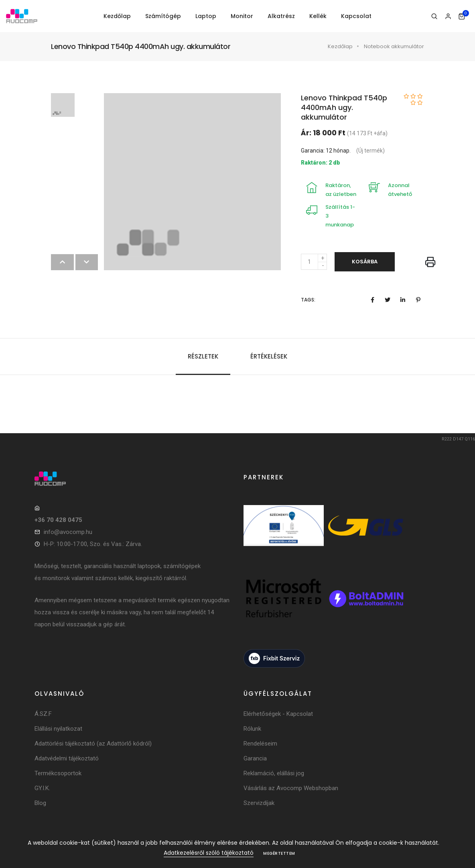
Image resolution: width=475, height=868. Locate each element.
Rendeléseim (260, 744)
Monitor (242, 16)
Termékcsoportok (58, 773)
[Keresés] (434, 16)
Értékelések (269, 356)
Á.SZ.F (43, 714)
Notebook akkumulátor (394, 46)
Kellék (318, 16)
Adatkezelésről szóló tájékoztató (209, 853)
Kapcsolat (356, 16)
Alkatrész (281, 16)
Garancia (255, 758)
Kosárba (365, 262)
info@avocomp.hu (68, 532)
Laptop (206, 16)
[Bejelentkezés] (448, 16)
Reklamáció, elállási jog (274, 773)
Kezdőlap (117, 16)
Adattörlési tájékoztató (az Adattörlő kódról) (93, 744)
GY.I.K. (42, 788)
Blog (40, 803)
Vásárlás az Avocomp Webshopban (291, 788)
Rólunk (252, 729)
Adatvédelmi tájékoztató (67, 758)
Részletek (203, 356)
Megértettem (279, 853)
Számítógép (163, 16)
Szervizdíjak (259, 803)
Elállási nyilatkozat (58, 729)
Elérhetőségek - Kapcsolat (278, 714)
